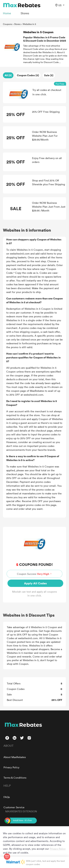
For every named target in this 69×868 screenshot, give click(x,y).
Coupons (7, 24)
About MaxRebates (15, 757)
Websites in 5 (29, 24)
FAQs (7, 797)
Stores (17, 24)
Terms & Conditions (15, 778)
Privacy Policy (11, 767)
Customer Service (14, 807)
